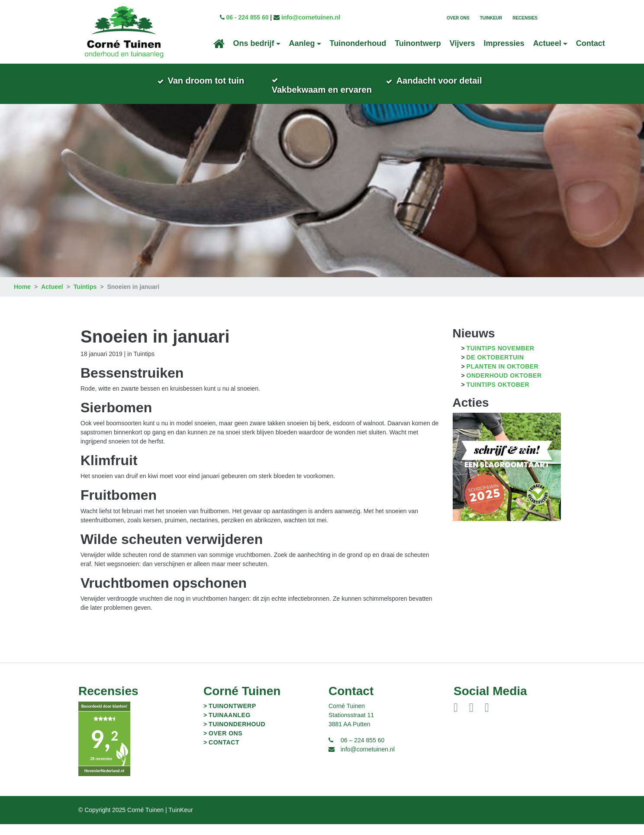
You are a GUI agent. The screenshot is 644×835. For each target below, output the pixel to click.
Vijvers (462, 43)
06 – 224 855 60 (362, 751)
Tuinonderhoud (358, 43)
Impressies (504, 43)
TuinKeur (491, 18)
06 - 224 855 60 (247, 17)
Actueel (52, 298)
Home (22, 298)
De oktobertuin (495, 368)
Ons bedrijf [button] (254, 43)
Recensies (525, 18)
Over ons (458, 18)
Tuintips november (501, 359)
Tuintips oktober (498, 395)
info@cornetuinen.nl (311, 17)
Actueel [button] (547, 43)
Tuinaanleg (230, 726)
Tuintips (85, 298)
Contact (591, 43)
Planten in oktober (503, 377)
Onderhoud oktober (504, 386)
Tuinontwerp (418, 43)
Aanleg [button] (302, 43)
